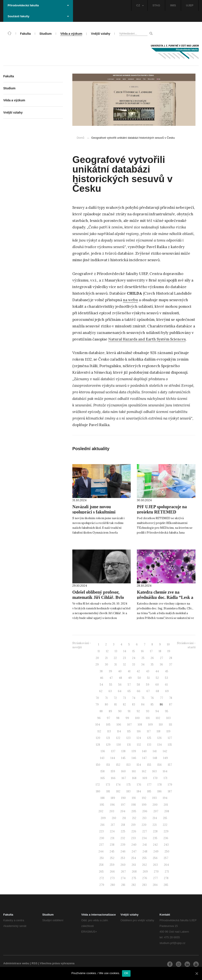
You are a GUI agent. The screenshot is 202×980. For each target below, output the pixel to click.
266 (112, 872)
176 (139, 785)
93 (148, 711)
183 (128, 791)
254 (134, 858)
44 (157, 671)
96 (99, 718)
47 (111, 678)
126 (160, 738)
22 (115, 658)
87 (171, 704)
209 (103, 818)
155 (149, 765)
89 (110, 711)
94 (157, 711)
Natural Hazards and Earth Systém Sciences (147, 339)
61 (166, 685)
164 (165, 771)
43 (148, 671)
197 (123, 805)
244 (101, 851)
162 (144, 771)
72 (115, 698)
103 (168, 718)
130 (119, 745)
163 (154, 771)
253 (123, 858)
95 (167, 711)
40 (120, 671)
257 (166, 858)
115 (129, 731)
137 (113, 751)
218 (123, 825)
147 (144, 758)
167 (124, 778)
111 (171, 725)
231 (112, 838)
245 (112, 851)
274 (123, 878)
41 (129, 671)
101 (148, 718)
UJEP (190, 5)
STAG (156, 5)
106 (119, 725)
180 (98, 791)
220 (144, 825)
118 (159, 731)
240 (134, 845)
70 (97, 698)
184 (139, 791)
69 (167, 691)
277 (155, 878)
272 (102, 878)
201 (166, 805)
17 (151, 651)
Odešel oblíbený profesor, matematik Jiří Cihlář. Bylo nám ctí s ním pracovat (98, 597)
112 (99, 731)
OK (126, 973)
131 (129, 745)
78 (171, 698)
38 (101, 671)
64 (120, 691)
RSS (35, 963)
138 (123, 751)
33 (134, 665)
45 (167, 671)
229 (166, 831)
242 (155, 845)
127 (170, 738)
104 (98, 725)
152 (118, 765)
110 (161, 725)
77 (161, 698)
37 (171, 665)
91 (129, 711)
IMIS (173, 5)
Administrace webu (16, 963)
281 (123, 885)
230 (102, 838)
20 (97, 658)
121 (108, 738)
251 (102, 858)
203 (112, 811)
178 (160, 785)
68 (157, 691)
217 (113, 825)
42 (138, 671)
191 (134, 798)
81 (115, 704)
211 (124, 818)
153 (128, 765)
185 (149, 791)
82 (124, 704)
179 (170, 785)
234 (144, 838)
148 (155, 758)
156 (160, 765)
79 (97, 704)
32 (124, 665)
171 (166, 778)
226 (134, 831)
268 (134, 872)
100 (137, 718)
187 (170, 791)
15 (134, 651)
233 (133, 838)
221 (155, 825)
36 (161, 665)
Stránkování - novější (82, 645)
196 (113, 805)
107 (129, 725)
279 (102, 885)
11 (99, 651)
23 (124, 658)
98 (118, 718)
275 (134, 878)
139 (134, 751)
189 (113, 798)
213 (144, 818)
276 (145, 878)
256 (155, 858)
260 (123, 865)
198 (134, 805)
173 (108, 785)
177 (149, 785)
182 (118, 791)
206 (145, 811)
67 (148, 691)
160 (123, 771)
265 (101, 872)
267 (123, 872)
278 (166, 878)
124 (139, 738)
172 (98, 785)
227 (145, 831)
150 (98, 765)
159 (113, 771)
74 (134, 698)
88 (101, 711)
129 (108, 745)
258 (101, 865)
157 (170, 765)
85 (152, 704)
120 (98, 738)
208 (167, 811)
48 (120, 678)
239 (123, 845)
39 (110, 671)
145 (123, 758)
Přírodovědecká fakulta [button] (38, 5)
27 (161, 658)
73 (124, 698)
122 (118, 738)
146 (134, 758)
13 (116, 651)
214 (155, 818)
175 (129, 785)
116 (139, 731)
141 (155, 751)
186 (160, 791)
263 (155, 865)
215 (165, 818)
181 (108, 791)
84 (143, 704)
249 (156, 851)
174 (118, 785)
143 (102, 758)
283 (144, 885)
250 (167, 851)
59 (148, 685)
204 (123, 811)
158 (103, 771)
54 (101, 685)
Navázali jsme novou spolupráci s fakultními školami (94, 512)
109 (150, 725)
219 (133, 825)
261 (134, 865)
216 (102, 825)
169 (145, 778)
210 (114, 818)
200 (155, 805)
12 (107, 651)
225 (123, 831)
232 (123, 838)
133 (149, 745)
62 (101, 691)
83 (134, 704)
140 (144, 751)
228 (155, 831)
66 (139, 691)
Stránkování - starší (186, 645)
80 (106, 704)
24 (134, 658)
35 (152, 665)
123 (128, 738)
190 (123, 798)
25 (143, 658)
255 (144, 858)
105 (108, 725)
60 (157, 685)
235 (155, 838)
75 (143, 698)
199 (144, 805)
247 (134, 851)
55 (111, 685)
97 (108, 718)
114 (119, 731)
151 (108, 765)
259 (112, 865)
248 (145, 851)
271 (167, 872)
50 (139, 678)
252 (112, 858)
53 (166, 678)
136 (103, 751)
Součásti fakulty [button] (38, 16)
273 (112, 878)
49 (130, 678)
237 (101, 845)
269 (145, 872)
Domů (81, 138)
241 (145, 845)
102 (158, 718)
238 (112, 845)
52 (157, 678)
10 (168, 644)
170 (155, 778)
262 (144, 865)
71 (106, 698)
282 (134, 885)
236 (166, 838)
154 (139, 765)
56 (120, 685)
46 (102, 678)
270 (156, 872)
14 (125, 651)
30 (106, 665)
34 (143, 665)
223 (101, 831)
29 (97, 665)
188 (103, 798)
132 (139, 745)
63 (110, 691)
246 (123, 851)
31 (115, 665)
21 (106, 658)
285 (166, 885)
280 (113, 885)
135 (170, 745)
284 (155, 885)
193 (154, 798)
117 (149, 731)
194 (165, 798)
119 (168, 731)
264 (166, 865)
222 (165, 825)
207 (156, 811)
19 (169, 651)
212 (134, 818)
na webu (130, 300)
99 (127, 718)
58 (138, 685)
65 (129, 691)
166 (113, 778)
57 (129, 685)
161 (134, 771)
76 (152, 698)
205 (134, 811)
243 (166, 845)
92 (138, 711)
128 (98, 745)
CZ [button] (140, 5)
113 (109, 731)
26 (152, 658)
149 (166, 758)
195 (102, 805)
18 (160, 651)
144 (113, 758)
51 (148, 678)
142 (165, 751)
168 (134, 778)
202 (101, 811)
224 (112, 831)
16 (142, 651)
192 (144, 798)
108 (140, 725)
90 (120, 711)
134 (160, 745)
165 (103, 778)
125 (149, 738)
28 (171, 658)
